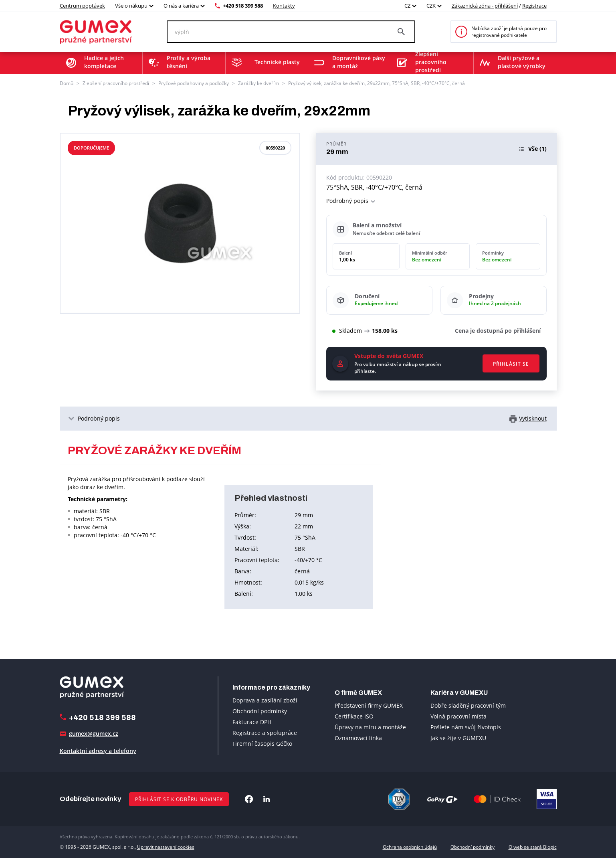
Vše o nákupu (131, 6)
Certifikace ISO (354, 716)
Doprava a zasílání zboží (265, 700)
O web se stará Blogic (533, 847)
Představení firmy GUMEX (369, 705)
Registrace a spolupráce (265, 733)
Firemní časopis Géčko (262, 744)
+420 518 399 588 (243, 6)
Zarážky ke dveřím (259, 83)
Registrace (534, 6)
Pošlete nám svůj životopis (466, 727)
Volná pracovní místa (458, 716)
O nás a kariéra (181, 6)
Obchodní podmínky (260, 711)
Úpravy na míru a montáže (370, 727)
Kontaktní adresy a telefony (98, 751)
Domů (67, 83)
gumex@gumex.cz (94, 734)
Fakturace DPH (252, 722)
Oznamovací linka (358, 738)
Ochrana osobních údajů (410, 847)
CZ (407, 6)
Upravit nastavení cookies (166, 847)
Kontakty (284, 6)
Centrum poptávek (82, 6)
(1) (537, 149)
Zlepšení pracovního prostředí (116, 83)
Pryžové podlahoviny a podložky (194, 83)
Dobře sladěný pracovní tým (468, 705)
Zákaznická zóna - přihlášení (485, 6)
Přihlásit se (511, 364)
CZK (431, 6)
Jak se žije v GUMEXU (458, 738)
